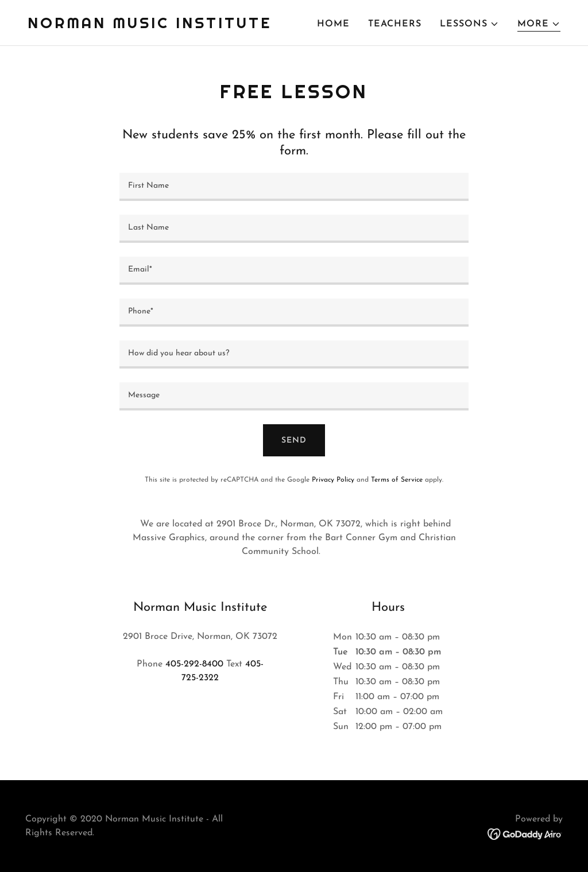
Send (294, 441)
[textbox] (294, 187)
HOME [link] (333, 24)
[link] (150, 26)
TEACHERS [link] (395, 24)
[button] (469, 24)
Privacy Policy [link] (333, 480)
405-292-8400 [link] (194, 664)
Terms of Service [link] (397, 480)
